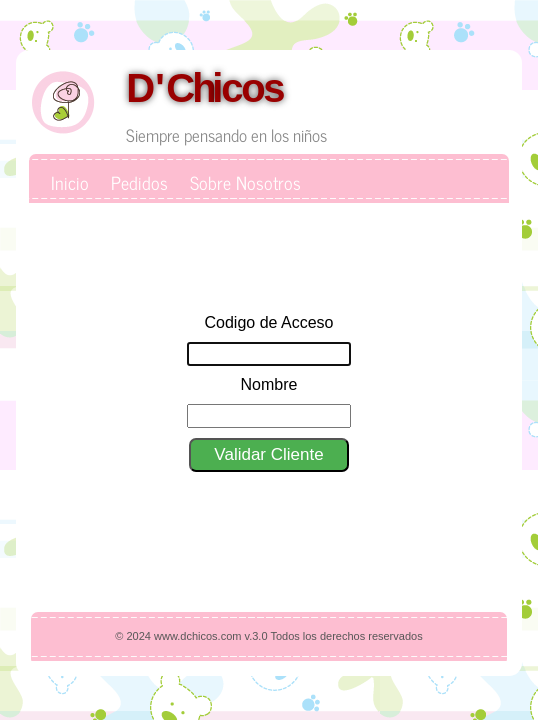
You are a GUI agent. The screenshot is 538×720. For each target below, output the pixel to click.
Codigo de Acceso (269, 322)
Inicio (70, 182)
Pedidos (139, 182)
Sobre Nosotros (245, 182)
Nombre (269, 384)
